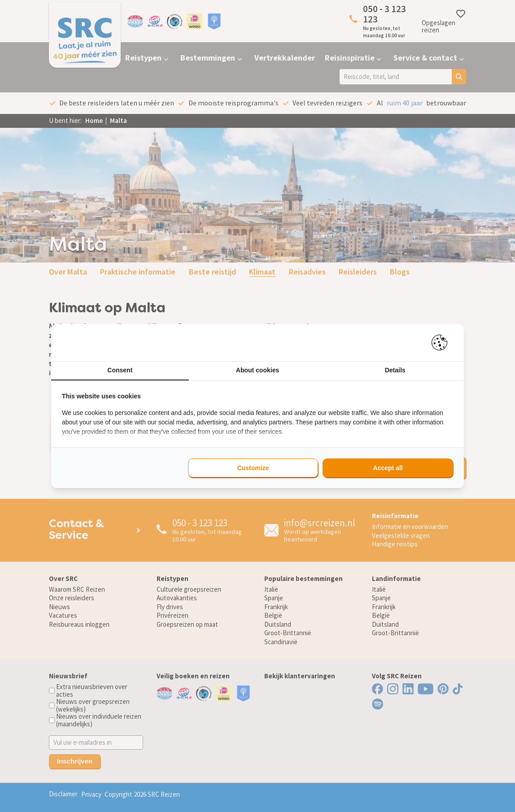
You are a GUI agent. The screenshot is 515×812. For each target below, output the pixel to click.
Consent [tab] (120, 370)
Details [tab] (395, 370)
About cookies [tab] (257, 370)
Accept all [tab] (388, 468)
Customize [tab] (253, 468)
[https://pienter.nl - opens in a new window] (443, 343)
